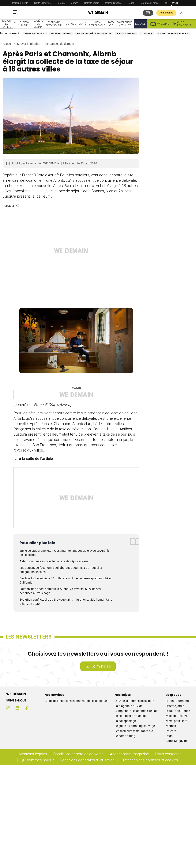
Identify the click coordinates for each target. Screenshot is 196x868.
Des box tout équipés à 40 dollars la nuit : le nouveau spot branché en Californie (66, 580)
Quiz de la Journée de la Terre (134, 701)
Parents (61, 3)
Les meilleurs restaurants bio (134, 731)
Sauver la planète (6, 24)
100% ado (111, 24)
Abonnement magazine (129, 754)
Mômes (74, 3)
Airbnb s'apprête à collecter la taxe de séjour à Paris (54, 561)
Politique (70, 24)
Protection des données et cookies (150, 760)
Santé (82, 24)
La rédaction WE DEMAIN (43, 163)
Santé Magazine (42, 3)
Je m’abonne (166, 13)
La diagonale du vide (129, 706)
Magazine (159, 24)
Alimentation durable (22, 24)
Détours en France (149, 3)
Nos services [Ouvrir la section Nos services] (55, 695)
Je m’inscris (98, 666)
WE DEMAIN (171, 3)
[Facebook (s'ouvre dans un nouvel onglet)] (27, 708)
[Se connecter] (182, 13)
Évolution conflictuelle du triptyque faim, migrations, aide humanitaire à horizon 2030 (66, 602)
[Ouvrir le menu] (15, 13)
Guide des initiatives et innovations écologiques (76, 701)
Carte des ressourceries (173, 33)
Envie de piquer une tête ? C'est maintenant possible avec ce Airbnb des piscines (64, 553)
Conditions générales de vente (79, 754)
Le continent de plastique (131, 716)
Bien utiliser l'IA (126, 33)
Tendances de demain (59, 44)
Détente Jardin (92, 3)
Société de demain (38, 24)
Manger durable (61, 33)
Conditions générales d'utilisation (87, 760)
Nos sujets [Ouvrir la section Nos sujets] (123, 695)
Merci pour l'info (20, 3)
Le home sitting (125, 736)
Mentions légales (33, 754)
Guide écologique (182, 24)
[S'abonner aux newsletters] (148, 13)
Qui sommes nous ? (37, 760)
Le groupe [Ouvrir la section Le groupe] (174, 695)
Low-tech (147, 33)
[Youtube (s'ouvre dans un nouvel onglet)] (36, 708)
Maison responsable (97, 24)
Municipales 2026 (35, 33)
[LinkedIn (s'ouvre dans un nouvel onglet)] (17, 708)
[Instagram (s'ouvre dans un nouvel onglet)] (8, 708)
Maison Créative (113, 3)
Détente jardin (175, 706)
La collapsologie (126, 721)
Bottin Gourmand (177, 701)
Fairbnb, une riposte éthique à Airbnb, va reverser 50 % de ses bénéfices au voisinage (60, 591)
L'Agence (140, 24)
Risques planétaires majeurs (94, 33)
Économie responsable (54, 24)
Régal (131, 3)
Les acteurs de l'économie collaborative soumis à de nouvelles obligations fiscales (61, 570)
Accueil (8, 44)
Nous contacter (168, 754)
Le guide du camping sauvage (135, 726)
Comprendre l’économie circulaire (137, 711)
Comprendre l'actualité (124, 24)
